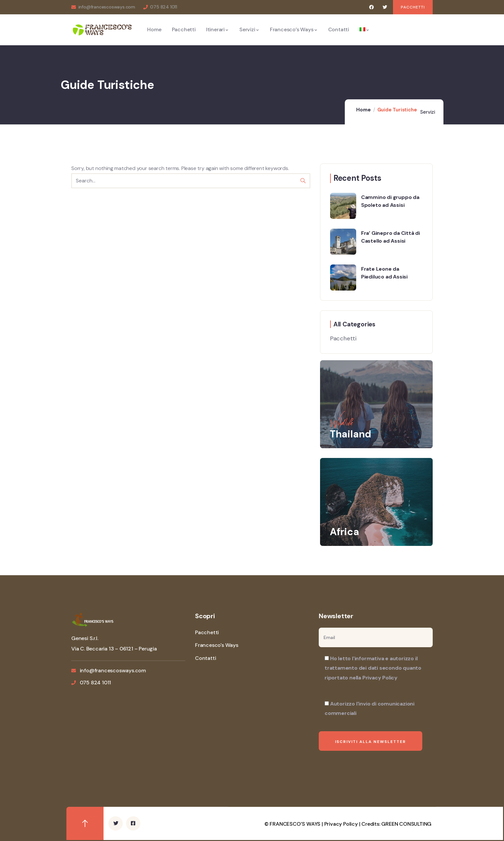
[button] (413, 7)
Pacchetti (343, 338)
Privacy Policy (341, 824)
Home (363, 110)
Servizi (428, 112)
